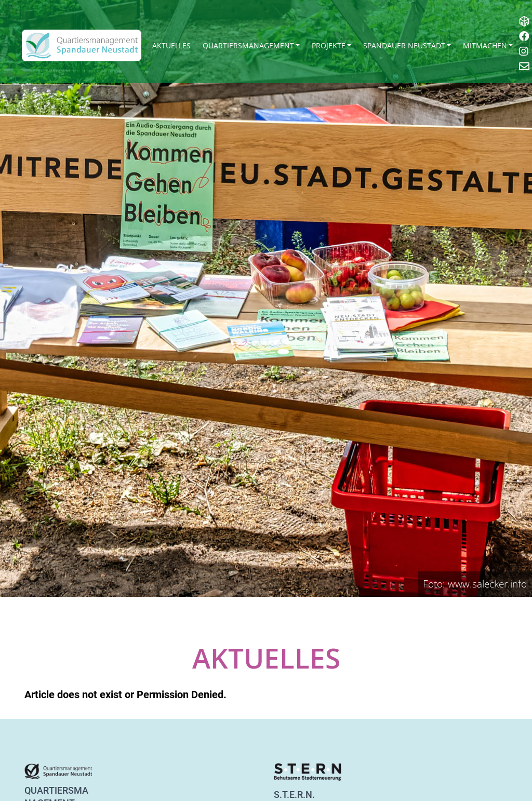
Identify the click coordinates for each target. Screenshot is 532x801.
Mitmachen (485, 45)
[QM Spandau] (82, 45)
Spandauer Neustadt (404, 45)
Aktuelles (171, 45)
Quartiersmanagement (248, 45)
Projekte (329, 45)
